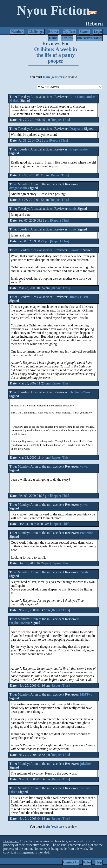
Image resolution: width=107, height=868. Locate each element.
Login (98, 32)
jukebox (86, 764)
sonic (73, 209)
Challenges (36, 32)
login (46, 77)
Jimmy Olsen (79, 297)
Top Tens (69, 32)
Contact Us (71, 862)
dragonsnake (79, 149)
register (57, 77)
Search (85, 32)
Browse (53, 32)
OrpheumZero (80, 392)
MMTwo (86, 694)
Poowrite (76, 250)
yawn (84, 466)
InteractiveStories (89, 38)
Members (17, 32)
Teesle (84, 572)
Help (99, 862)
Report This (60, 120)
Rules (87, 862)
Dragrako (76, 129)
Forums (67, 38)
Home (53, 38)
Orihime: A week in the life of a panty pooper (56, 55)
